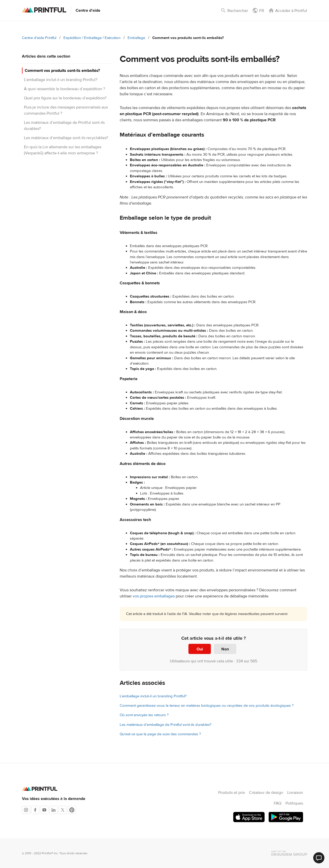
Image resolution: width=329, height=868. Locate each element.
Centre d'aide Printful (39, 38)
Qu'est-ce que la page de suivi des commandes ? (160, 734)
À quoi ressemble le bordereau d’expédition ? (64, 89)
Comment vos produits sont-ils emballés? (62, 71)
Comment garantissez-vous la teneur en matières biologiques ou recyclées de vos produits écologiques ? (207, 706)
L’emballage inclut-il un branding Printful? (61, 80)
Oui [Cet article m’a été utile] (200, 649)
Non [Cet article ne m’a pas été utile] (225, 649)
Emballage (136, 38)
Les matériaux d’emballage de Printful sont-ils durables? (166, 725)
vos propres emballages (154, 596)
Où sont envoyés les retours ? (144, 715)
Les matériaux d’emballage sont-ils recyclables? (66, 138)
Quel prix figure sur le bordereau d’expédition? (65, 98)
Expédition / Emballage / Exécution (92, 38)
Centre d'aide (88, 10)
